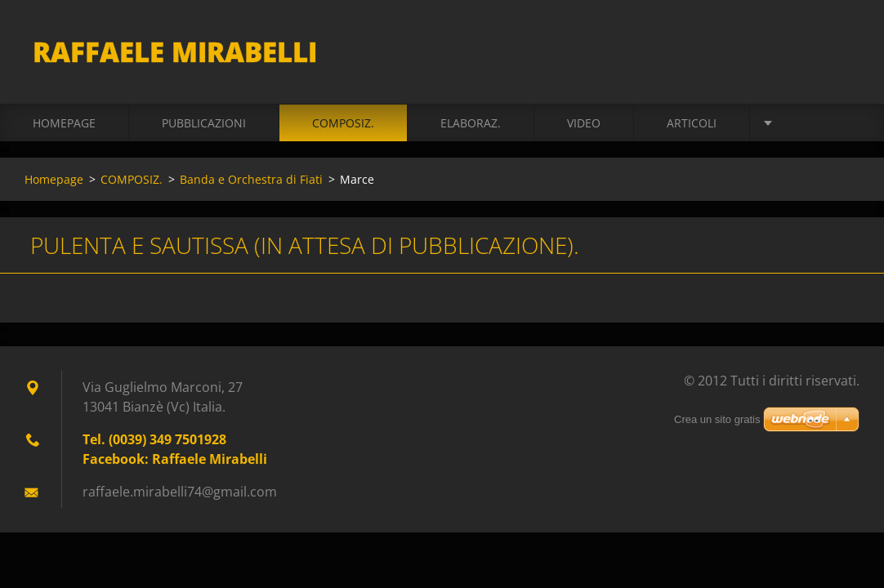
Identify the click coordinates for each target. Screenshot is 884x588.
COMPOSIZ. (343, 124)
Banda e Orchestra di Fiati (251, 180)
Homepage (64, 124)
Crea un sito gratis (717, 421)
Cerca (842, 47)
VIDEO (584, 124)
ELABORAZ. (471, 124)
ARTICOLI (692, 124)
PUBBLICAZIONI (204, 124)
